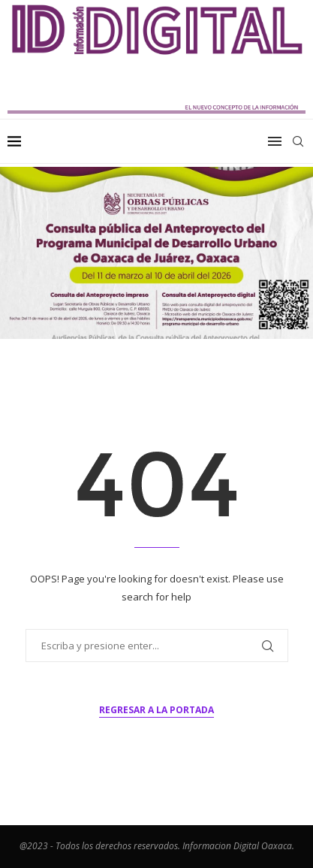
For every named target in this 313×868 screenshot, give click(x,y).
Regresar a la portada (156, 710)
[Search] (298, 141)
